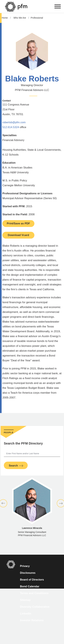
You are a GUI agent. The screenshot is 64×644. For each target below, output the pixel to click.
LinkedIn (26, 614)
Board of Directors (32, 580)
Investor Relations (32, 620)
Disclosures (28, 573)
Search (13, 466)
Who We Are (20, 18)
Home (5, 18)
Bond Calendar (30, 586)
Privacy (25, 566)
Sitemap (25, 600)
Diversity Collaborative (35, 607)
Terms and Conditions (34, 593)
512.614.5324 (11, 127)
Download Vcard (18, 235)
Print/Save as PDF (18, 223)
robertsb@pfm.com (14, 122)
